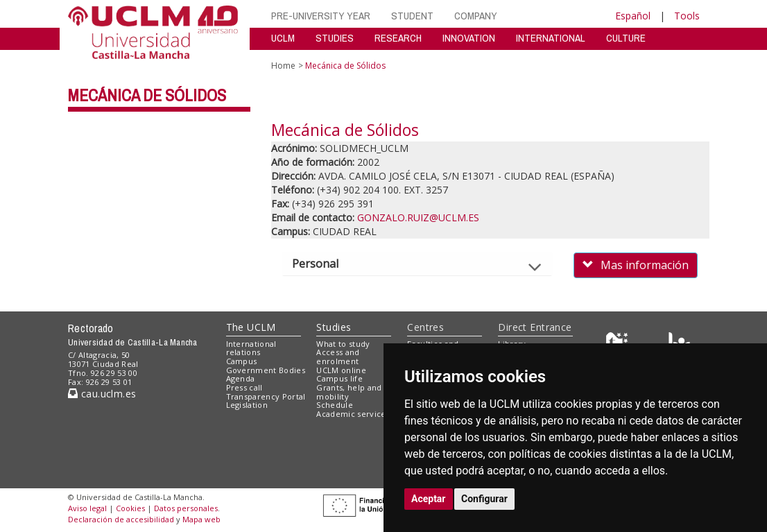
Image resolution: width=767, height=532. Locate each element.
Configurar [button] (484, 499)
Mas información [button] (636, 265)
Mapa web (201, 519)
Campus (242, 361)
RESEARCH (398, 38)
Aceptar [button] (429, 499)
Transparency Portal (266, 396)
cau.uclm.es (102, 394)
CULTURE (626, 38)
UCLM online (341, 370)
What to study (343, 344)
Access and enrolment (338, 357)
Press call (244, 387)
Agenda (241, 378)
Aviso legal (87, 508)
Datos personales (186, 508)
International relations (251, 348)
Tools (687, 16)
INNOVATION (469, 38)
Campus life (339, 378)
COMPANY (476, 16)
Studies (334, 327)
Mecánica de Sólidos (147, 95)
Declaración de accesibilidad (121, 519)
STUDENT (412, 16)
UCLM (283, 38)
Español (633, 16)
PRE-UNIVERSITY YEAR (321, 16)
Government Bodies (266, 370)
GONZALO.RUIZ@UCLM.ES (418, 217)
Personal (327, 264)
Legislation (247, 405)
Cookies (130, 508)
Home (283, 66)
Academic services (353, 414)
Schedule (335, 405)
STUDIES (335, 38)
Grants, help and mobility (349, 392)
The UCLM (251, 327)
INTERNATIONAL (551, 38)
